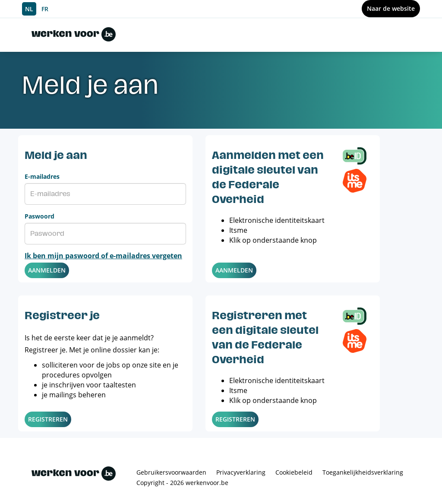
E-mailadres (42, 176)
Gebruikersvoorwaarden (171, 472)
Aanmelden (47, 270)
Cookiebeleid (294, 472)
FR (45, 9)
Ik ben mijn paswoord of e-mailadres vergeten (103, 256)
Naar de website (391, 8)
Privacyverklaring (241, 472)
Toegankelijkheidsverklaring (363, 472)
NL (29, 9)
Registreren (48, 419)
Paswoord (39, 216)
